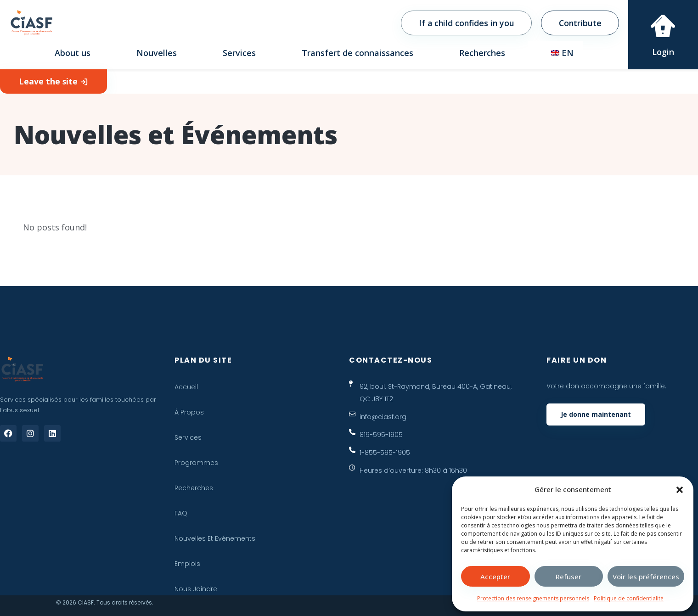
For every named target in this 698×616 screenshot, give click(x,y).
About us (73, 53)
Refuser (569, 577)
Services (239, 53)
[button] (680, 490)
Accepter (495, 577)
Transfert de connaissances (357, 53)
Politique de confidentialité (629, 598)
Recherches (482, 53)
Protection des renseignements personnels (533, 598)
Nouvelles (157, 53)
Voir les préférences (646, 577)
